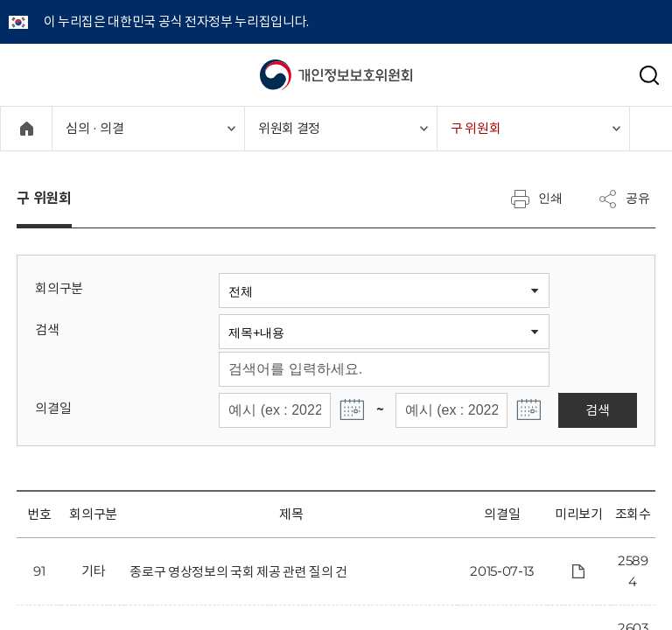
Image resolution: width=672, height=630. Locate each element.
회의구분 (59, 288)
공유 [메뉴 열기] (624, 199)
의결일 (53, 408)
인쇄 (536, 199)
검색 (47, 329)
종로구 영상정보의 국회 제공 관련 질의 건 (238, 572)
